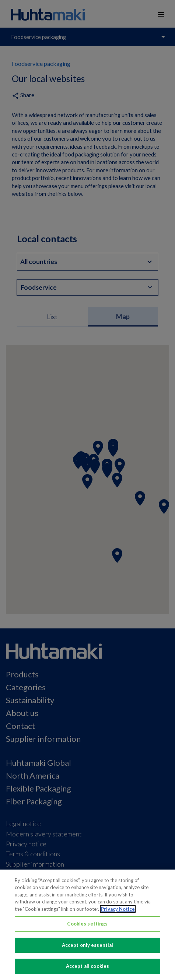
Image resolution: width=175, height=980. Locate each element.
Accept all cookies (87, 966)
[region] (87, 925)
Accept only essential (88, 945)
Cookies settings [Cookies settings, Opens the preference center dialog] (87, 924)
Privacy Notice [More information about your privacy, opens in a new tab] (118, 909)
